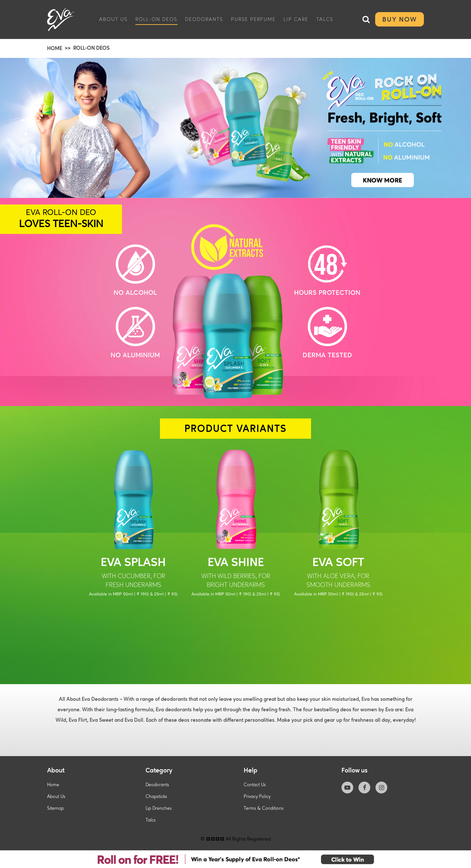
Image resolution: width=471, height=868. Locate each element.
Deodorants (204, 19)
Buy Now (400, 19)
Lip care (296, 19)
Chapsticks (156, 797)
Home (53, 785)
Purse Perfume (253, 19)
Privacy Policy (257, 797)
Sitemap (55, 808)
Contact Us (255, 785)
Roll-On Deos (156, 19)
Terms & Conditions (264, 808)
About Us (113, 19)
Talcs (325, 19)
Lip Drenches (159, 808)
